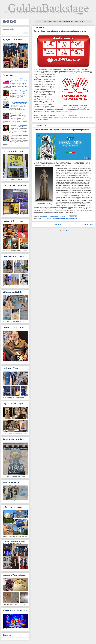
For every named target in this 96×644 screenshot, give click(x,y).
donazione (71, 118)
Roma (71, 219)
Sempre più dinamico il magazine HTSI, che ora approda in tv (14, 542)
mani (90, 118)
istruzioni (86, 118)
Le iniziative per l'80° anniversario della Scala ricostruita (19, 136)
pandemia (39, 120)
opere (67, 219)
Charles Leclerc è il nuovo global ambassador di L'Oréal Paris (19, 126)
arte (40, 219)
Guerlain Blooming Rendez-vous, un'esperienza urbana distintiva (19, 115)
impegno (81, 118)
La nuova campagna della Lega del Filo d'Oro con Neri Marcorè (18, 103)
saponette (45, 120)
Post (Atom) (66, 230)
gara (59, 219)
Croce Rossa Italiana (62, 118)
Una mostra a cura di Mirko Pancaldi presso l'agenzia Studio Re (19, 80)
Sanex (75, 219)
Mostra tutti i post (80, 22)
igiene (76, 118)
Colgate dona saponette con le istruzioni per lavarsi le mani (60, 31)
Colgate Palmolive (44, 118)
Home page (59, 225)
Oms (35, 120)
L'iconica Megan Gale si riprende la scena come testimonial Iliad (19, 91)
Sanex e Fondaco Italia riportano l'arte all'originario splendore (61, 130)
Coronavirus (52, 118)
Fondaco (54, 219)
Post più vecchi (88, 225)
